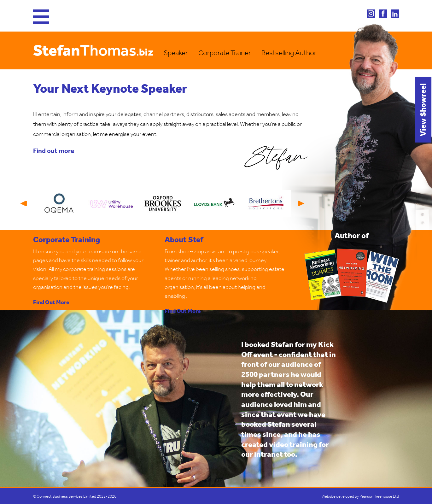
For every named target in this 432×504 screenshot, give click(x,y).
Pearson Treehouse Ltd (379, 496)
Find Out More (51, 302)
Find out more (54, 151)
